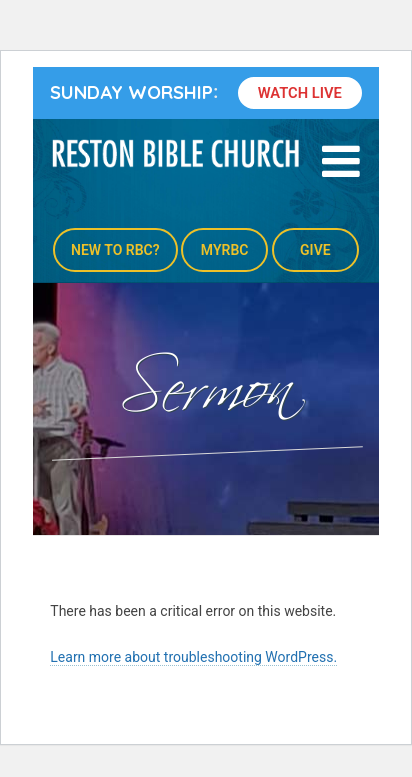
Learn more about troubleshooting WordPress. (193, 657)
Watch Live (300, 93)
